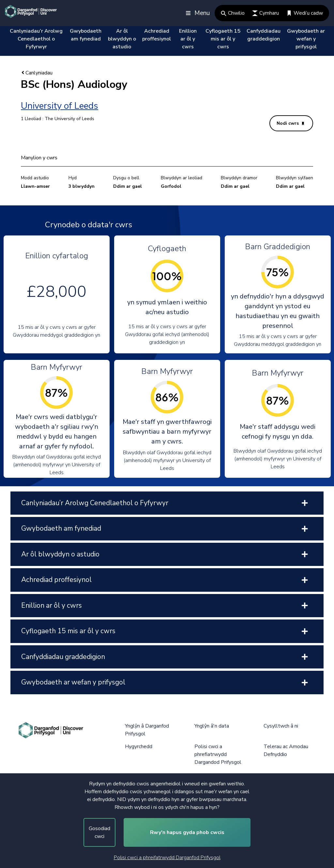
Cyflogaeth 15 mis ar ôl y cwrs (223, 39)
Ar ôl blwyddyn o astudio (122, 39)
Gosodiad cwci (99, 832)
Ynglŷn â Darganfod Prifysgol (147, 730)
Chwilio (233, 13)
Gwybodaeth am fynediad (86, 35)
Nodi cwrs (290, 123)
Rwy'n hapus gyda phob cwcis (187, 832)
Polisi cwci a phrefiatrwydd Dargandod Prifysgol (218, 754)
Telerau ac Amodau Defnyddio (286, 750)
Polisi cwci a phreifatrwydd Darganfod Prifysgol (167, 858)
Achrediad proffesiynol (157, 35)
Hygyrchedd (139, 747)
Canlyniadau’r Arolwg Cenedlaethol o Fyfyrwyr (36, 39)
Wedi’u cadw (305, 13)
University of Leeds (60, 106)
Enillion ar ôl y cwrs (188, 39)
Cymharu (266, 13)
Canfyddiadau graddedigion (264, 35)
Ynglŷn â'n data (212, 726)
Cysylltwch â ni (281, 726)
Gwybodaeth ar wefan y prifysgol (306, 39)
